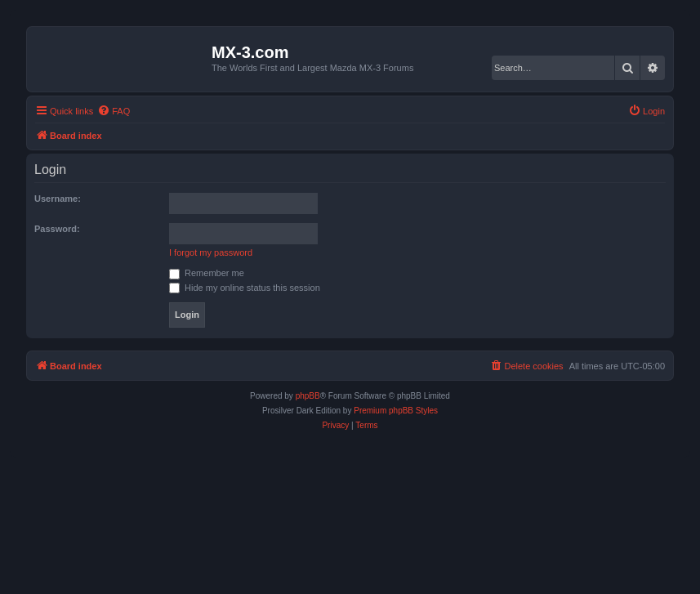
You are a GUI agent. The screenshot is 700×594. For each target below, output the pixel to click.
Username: (58, 199)
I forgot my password (211, 252)
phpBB (308, 396)
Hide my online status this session (245, 288)
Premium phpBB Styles (396, 411)
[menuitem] (114, 111)
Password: (57, 229)
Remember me (207, 273)
